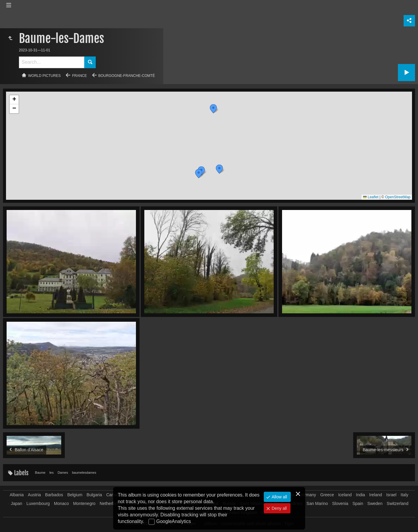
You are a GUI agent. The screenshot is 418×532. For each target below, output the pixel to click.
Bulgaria (94, 495)
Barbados (54, 495)
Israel (391, 495)
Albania (17, 495)
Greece (327, 495)
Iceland (345, 495)
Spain (358, 503)
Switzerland (398, 503)
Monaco (62, 503)
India (360, 495)
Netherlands (111, 503)
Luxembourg (38, 503)
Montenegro (84, 503)
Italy (404, 495)
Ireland (376, 495)
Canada (114, 495)
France (79, 76)
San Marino (317, 503)
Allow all (279, 497)
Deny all (278, 508)
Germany (308, 495)
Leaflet (371, 197)
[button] (219, 169)
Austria (35, 495)
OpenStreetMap (398, 197)
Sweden (375, 503)
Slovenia (340, 503)
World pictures (45, 76)
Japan (17, 503)
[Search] (52, 62)
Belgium (75, 495)
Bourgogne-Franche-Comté (127, 76)
